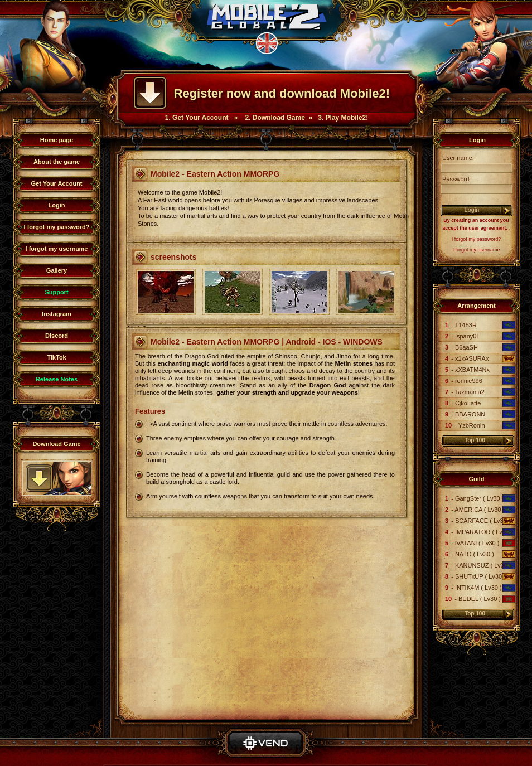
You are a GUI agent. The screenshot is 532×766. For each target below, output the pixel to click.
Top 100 (475, 440)
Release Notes (57, 379)
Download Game (56, 444)
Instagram (57, 314)
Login (57, 205)
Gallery (57, 270)
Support (56, 292)
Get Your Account (56, 183)
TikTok (56, 357)
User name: (457, 158)
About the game (57, 162)
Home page (57, 140)
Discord (57, 336)
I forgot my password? (57, 227)
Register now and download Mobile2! (282, 93)
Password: (456, 179)
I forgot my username (57, 249)
